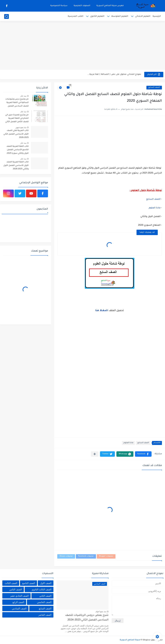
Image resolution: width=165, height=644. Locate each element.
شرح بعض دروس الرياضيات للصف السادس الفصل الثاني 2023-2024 (87, 618)
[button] (143, 454)
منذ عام (23, 96)
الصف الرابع (18, 602)
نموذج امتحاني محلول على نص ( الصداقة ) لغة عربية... (114, 74)
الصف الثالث (11, 583)
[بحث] (7, 16)
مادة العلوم (155, 208)
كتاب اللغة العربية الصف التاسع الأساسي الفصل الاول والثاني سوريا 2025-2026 (17, 150)
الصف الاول (46, 583)
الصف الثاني (45, 596)
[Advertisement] (82, 46)
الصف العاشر (45, 615)
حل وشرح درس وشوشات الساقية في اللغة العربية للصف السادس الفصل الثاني (17, 103)
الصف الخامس (44, 602)
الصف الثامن (15, 589)
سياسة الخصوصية (59, 6)
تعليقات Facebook (86, 556)
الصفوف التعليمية (82, 6)
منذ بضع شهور (21, 127)
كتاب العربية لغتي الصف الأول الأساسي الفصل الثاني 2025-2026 (16, 134)
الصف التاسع (29, 583)
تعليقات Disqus (66, 556)
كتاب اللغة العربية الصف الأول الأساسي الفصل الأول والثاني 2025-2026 (16, 166)
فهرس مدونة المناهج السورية (110, 6)
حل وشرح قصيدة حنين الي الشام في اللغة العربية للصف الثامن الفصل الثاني (17, 118)
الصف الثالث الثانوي (41, 589)
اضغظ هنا (102, 311)
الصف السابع (154, 88)
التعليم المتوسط (120, 16)
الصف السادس (19, 608)
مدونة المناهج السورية (130, 640)
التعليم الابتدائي (143, 16)
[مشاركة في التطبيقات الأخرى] (95, 454)
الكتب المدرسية (76, 16)
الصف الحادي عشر (19, 596)
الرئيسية (157, 16)
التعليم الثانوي (97, 16)
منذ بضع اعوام (101, 611)
